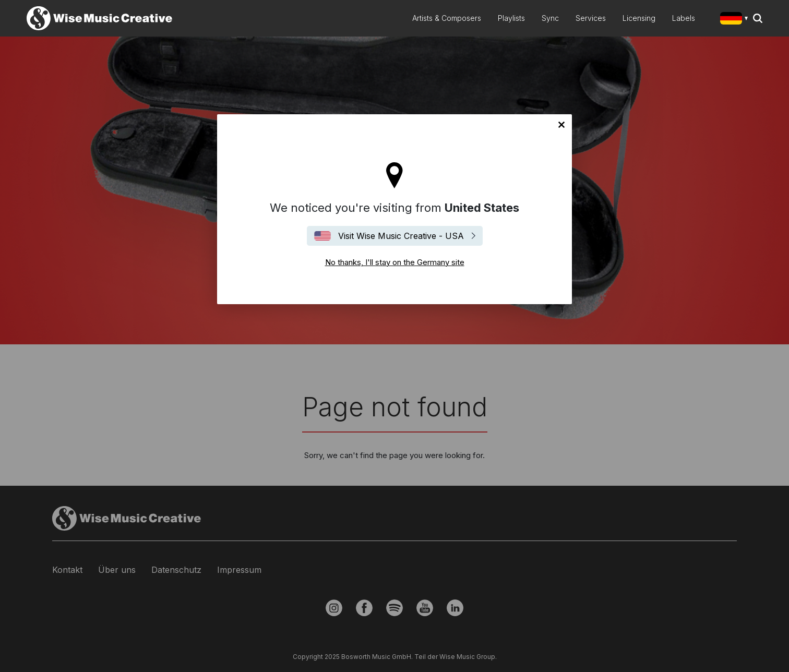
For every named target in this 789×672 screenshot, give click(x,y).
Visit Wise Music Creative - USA (401, 236)
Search (758, 18)
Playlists (511, 18)
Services (591, 18)
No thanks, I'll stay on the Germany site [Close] (561, 125)
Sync (550, 18)
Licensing (639, 18)
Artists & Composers (447, 18)
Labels (684, 18)
